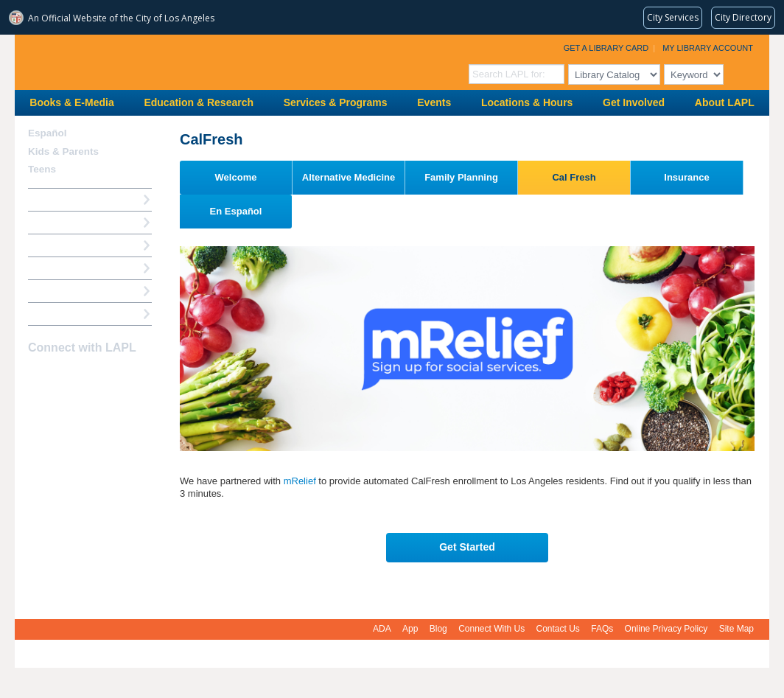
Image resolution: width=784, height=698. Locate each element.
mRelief (300, 481)
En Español (236, 211)
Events (434, 102)
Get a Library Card (606, 48)
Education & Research (199, 102)
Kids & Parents (63, 151)
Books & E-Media (71, 102)
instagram (63, 377)
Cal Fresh (574, 177)
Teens (42, 169)
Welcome (236, 177)
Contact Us (558, 629)
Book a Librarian (66, 291)
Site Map (736, 629)
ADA (382, 629)
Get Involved (634, 102)
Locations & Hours (527, 102)
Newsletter (115, 377)
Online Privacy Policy (666, 629)
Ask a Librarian (63, 268)
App (410, 629)
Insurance (686, 177)
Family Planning (461, 177)
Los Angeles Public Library (196, 61)
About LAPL (725, 102)
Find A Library (60, 314)
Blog (438, 629)
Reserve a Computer (74, 245)
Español (48, 133)
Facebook (38, 377)
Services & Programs (336, 102)
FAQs (602, 629)
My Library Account (708, 48)
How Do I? (52, 199)
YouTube (89, 377)
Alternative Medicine (349, 177)
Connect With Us (491, 629)
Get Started (467, 547)
